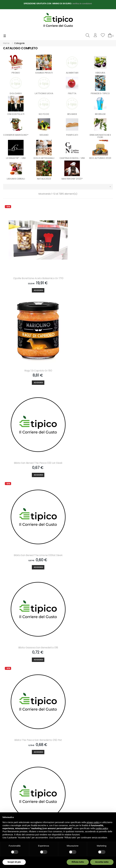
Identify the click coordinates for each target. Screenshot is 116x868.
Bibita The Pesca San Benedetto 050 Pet (86, 442)
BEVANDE (72, 114)
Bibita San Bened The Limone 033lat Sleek (86, 357)
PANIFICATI (72, 135)
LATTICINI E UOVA (44, 93)
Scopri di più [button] (14, 862)
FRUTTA (72, 93)
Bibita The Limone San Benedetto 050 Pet (30, 528)
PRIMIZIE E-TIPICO (100, 93)
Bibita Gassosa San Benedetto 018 (30, 442)
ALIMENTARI (72, 73)
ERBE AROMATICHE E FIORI (100, 136)
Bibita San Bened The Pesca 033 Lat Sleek (30, 357)
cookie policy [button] (102, 828)
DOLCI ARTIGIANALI (44, 158)
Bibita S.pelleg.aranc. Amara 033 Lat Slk (86, 613)
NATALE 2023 (44, 179)
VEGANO (44, 135)
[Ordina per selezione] (58, 187)
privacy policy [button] (93, 822)
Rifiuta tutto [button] (78, 862)
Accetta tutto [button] (102, 862)
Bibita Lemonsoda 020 (30, 699)
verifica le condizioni (82, 3)
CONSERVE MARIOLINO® (16, 135)
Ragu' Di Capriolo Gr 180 (86, 271)
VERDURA (100, 73)
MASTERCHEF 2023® (72, 179)
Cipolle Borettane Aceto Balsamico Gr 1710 (30, 271)
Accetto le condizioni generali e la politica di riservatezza (21, 751)
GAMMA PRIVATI (44, 73)
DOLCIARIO (16, 93)
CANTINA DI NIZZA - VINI (72, 158)
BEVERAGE (100, 114)
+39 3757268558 (22, 782)
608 (92, 722)
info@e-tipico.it (11, 788)
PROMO (16, 73)
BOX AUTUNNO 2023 (100, 158)
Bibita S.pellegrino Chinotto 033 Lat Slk (86, 528)
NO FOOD (44, 114)
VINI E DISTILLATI (16, 114)
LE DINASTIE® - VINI (16, 158)
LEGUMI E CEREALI (16, 179)
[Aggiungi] (30, 283)
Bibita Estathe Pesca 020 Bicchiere (86, 699)
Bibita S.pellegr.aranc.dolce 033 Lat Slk (30, 613)
